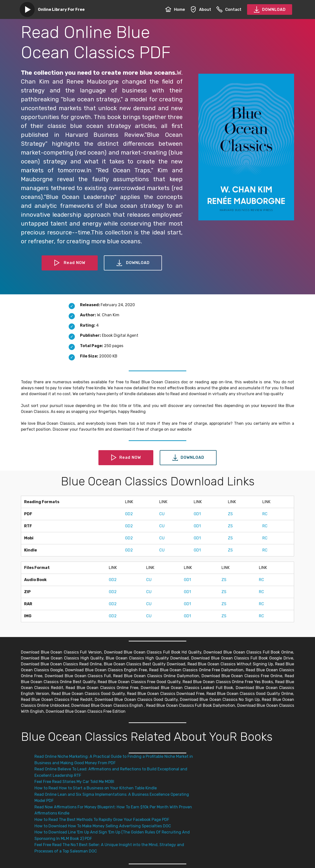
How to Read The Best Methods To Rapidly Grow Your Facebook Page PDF (102, 820)
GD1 (197, 514)
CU (162, 514)
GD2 (129, 514)
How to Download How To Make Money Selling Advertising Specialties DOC (103, 826)
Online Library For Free (61, 9)
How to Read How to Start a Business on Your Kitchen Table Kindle (96, 788)
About (201, 9)
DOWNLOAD (270, 10)
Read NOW (70, 263)
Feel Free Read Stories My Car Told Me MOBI (74, 782)
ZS (230, 514)
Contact (229, 9)
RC (265, 514)
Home (175, 9)
